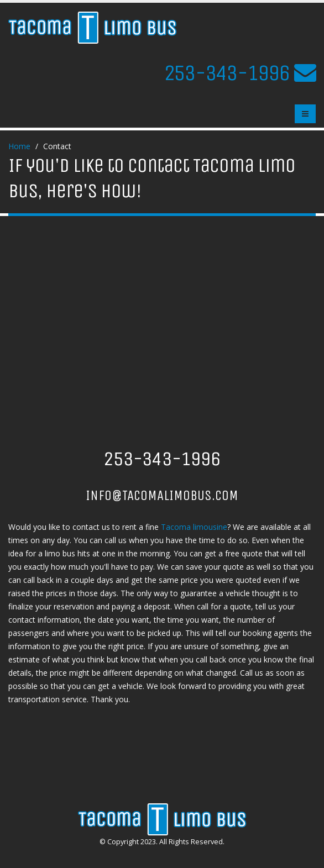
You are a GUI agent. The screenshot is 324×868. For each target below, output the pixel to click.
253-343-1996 (227, 73)
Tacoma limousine (194, 527)
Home (19, 146)
